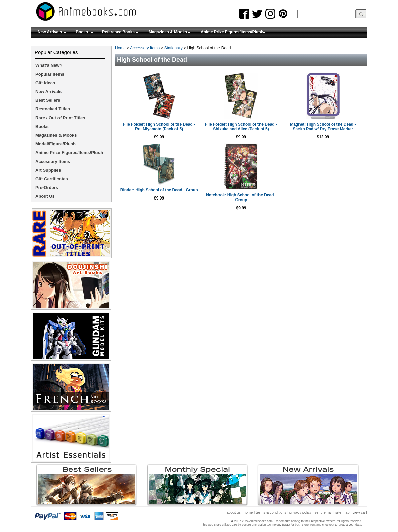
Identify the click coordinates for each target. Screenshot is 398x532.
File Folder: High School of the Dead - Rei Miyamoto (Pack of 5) (159, 127)
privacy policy (301, 512)
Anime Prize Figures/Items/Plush (232, 32)
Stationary (173, 48)
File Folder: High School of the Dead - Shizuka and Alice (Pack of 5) (241, 127)
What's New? (49, 65)
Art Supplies (48, 170)
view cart (360, 512)
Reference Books (118, 32)
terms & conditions (271, 512)
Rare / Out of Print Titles (60, 118)
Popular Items (50, 74)
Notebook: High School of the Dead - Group (241, 197)
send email (324, 512)
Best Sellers (48, 100)
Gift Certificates (52, 179)
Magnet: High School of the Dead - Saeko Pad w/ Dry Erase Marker (323, 127)
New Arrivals (50, 32)
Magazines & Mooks (168, 32)
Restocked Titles (53, 109)
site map (343, 512)
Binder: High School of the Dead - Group (159, 190)
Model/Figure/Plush (55, 144)
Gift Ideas (45, 83)
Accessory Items (145, 48)
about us (234, 512)
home (248, 512)
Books (82, 32)
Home (120, 48)
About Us (45, 196)
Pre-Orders (47, 188)
